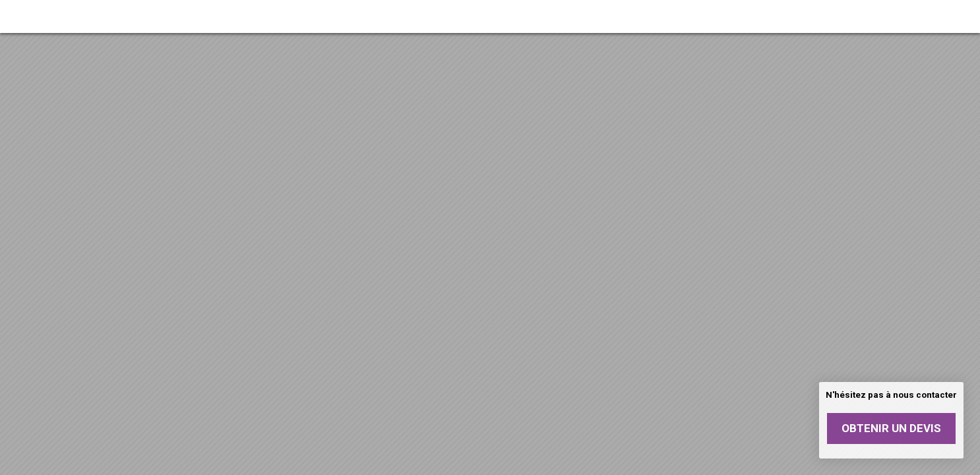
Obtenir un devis (891, 428)
